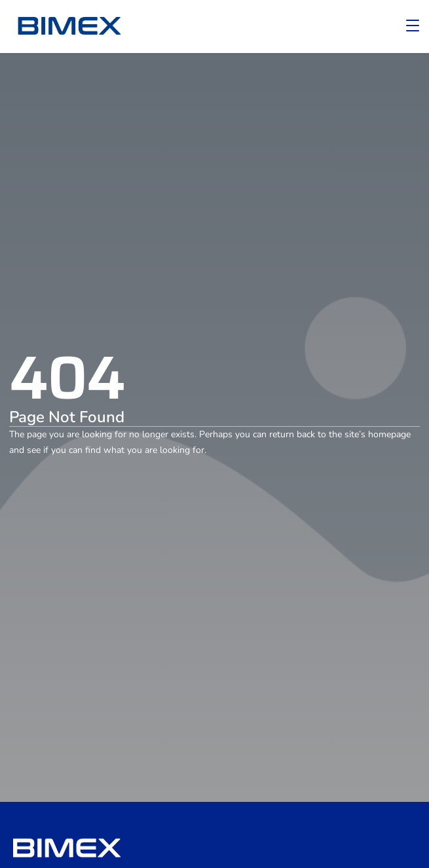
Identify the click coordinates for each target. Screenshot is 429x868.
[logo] (69, 26)
